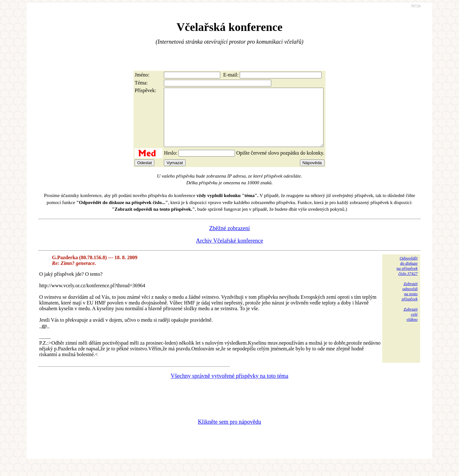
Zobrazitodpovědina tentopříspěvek (410, 303)
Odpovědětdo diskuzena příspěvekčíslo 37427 (407, 277)
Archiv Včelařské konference (230, 252)
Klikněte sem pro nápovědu (229, 433)
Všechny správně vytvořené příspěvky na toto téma (230, 387)
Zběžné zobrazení (229, 240)
